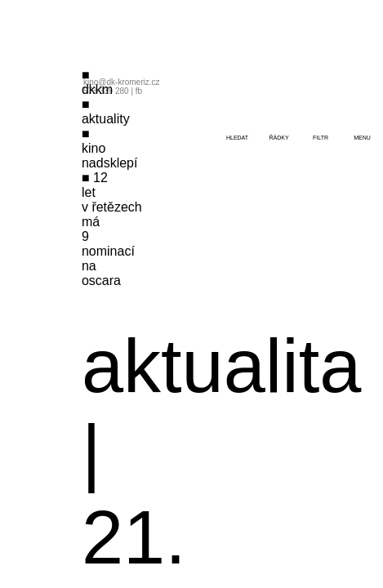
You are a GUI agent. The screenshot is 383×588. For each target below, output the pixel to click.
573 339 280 (106, 91)
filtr (321, 138)
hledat (237, 138)
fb (139, 91)
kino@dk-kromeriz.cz (122, 82)
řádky (278, 138)
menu (362, 138)
